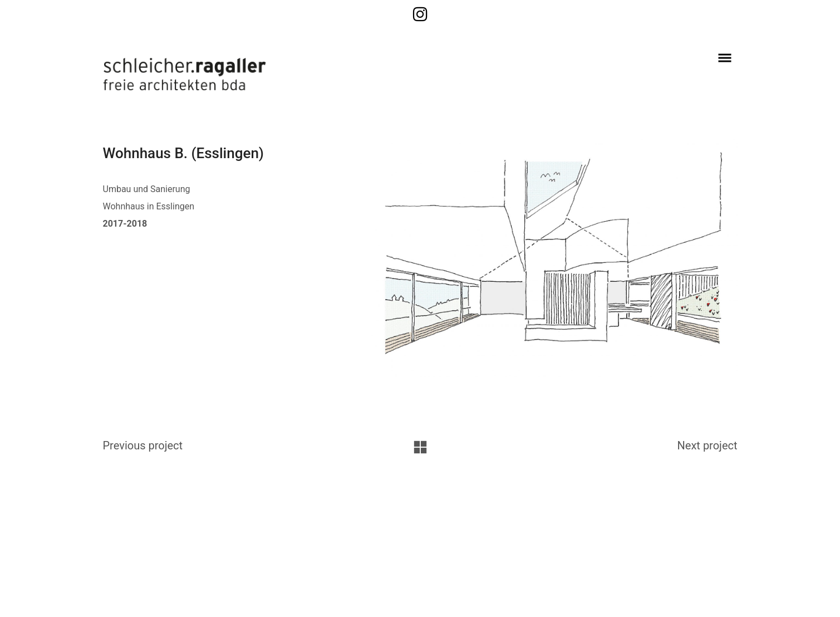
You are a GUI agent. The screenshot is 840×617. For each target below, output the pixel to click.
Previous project (143, 445)
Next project (708, 445)
